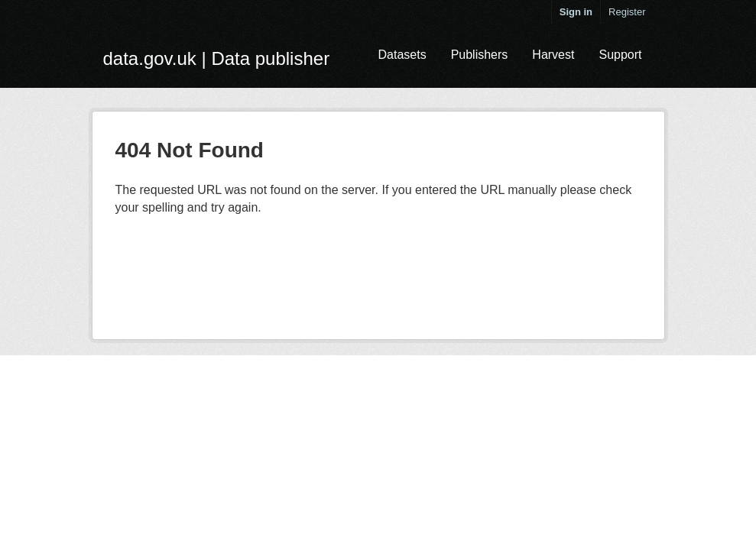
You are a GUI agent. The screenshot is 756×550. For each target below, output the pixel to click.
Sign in (576, 12)
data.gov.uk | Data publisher (217, 58)
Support (620, 55)
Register (627, 12)
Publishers (480, 55)
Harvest (553, 55)
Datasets (402, 55)
